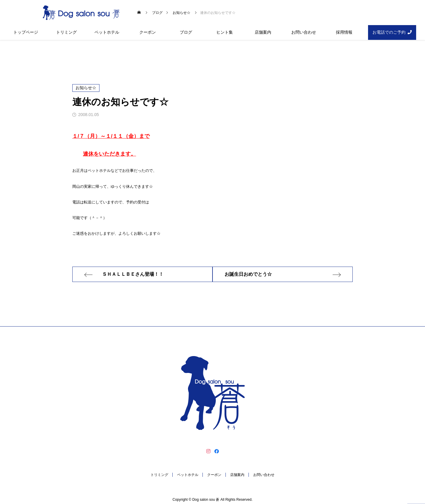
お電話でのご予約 (389, 32)
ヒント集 (225, 32)
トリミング (66, 32)
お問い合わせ (304, 32)
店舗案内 (263, 32)
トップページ (26, 32)
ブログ (186, 32)
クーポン (148, 32)
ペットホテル (107, 32)
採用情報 (344, 32)
